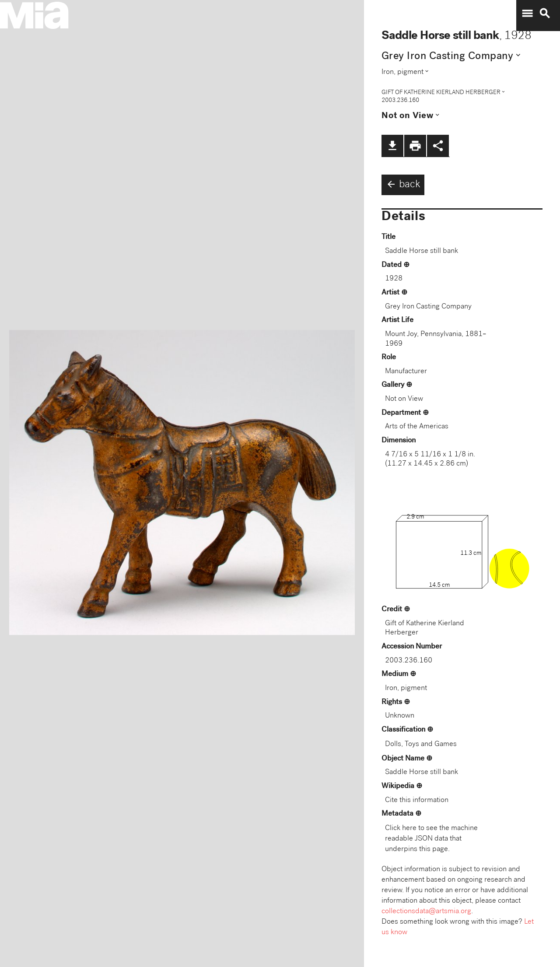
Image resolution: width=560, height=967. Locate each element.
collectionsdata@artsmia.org (426, 912)
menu (527, 14)
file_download (392, 146)
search (545, 14)
